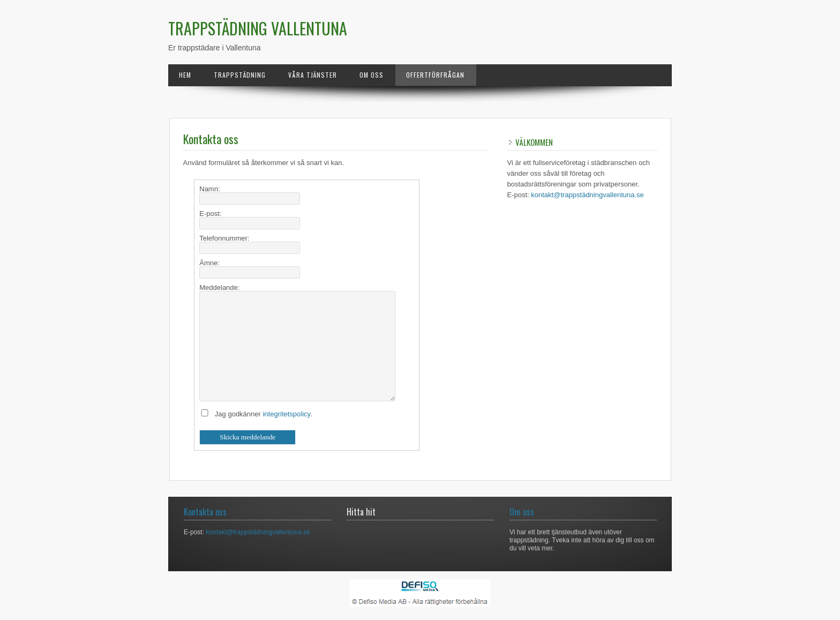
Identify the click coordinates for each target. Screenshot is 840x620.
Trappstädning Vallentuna (258, 28)
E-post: (210, 214)
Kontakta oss (205, 512)
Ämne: (209, 263)
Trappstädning (240, 75)
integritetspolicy (286, 414)
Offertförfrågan (435, 75)
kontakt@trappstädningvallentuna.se (587, 195)
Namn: (209, 189)
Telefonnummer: (224, 238)
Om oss (372, 75)
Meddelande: (219, 287)
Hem (185, 75)
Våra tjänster (313, 75)
